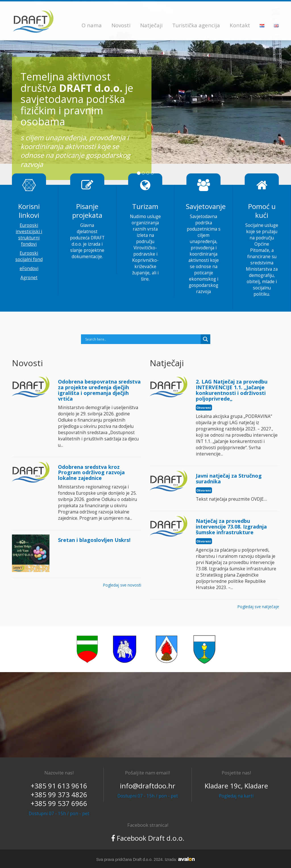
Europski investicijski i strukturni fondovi (29, 235)
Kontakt (240, 25)
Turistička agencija (196, 25)
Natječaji (151, 25)
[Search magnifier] (205, 339)
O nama (92, 25)
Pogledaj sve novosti (122, 585)
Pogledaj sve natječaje (258, 607)
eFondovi (29, 269)
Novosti (121, 25)
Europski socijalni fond (29, 256)
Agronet (29, 278)
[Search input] (142, 339)
